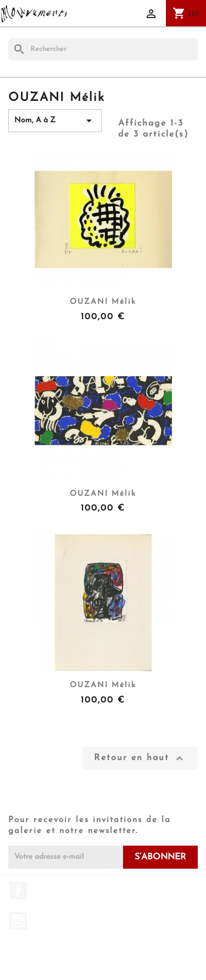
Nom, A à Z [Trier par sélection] (55, 121)
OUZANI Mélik (103, 302)
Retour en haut (140, 758)
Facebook (18, 891)
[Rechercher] (103, 49)
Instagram (18, 921)
